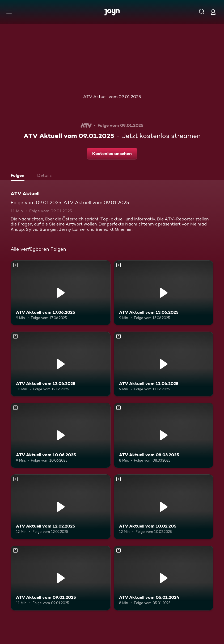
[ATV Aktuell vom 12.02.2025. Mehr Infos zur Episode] (61, 507)
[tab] (19, 176)
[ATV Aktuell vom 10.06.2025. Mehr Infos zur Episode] (61, 435)
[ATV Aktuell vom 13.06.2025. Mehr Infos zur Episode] (164, 293)
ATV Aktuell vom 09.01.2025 (112, 97)
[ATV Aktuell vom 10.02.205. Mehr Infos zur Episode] (164, 507)
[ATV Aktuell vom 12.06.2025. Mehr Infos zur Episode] (61, 364)
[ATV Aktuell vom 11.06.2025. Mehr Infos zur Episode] (164, 364)
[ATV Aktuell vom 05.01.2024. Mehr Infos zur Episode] (164, 578)
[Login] (213, 12)
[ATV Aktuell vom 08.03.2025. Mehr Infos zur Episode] (164, 435)
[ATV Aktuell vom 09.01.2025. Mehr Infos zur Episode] (61, 578)
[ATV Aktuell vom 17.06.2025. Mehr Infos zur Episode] (61, 293)
